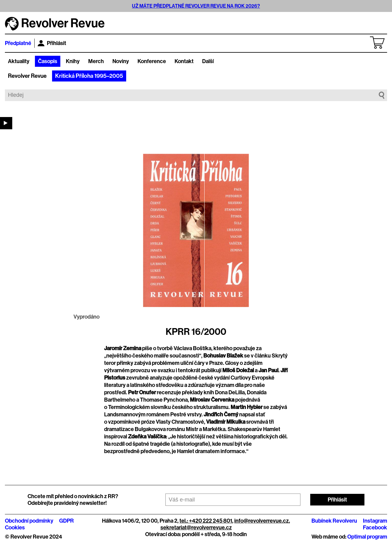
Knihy (73, 61)
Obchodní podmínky (29, 521)
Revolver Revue (27, 76)
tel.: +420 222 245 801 (206, 521)
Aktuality (19, 61)
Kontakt (184, 61)
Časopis (48, 61)
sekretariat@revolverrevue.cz (196, 528)
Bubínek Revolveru (334, 521)
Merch (96, 61)
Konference (152, 61)
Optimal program (367, 537)
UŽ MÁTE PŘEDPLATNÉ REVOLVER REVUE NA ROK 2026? (196, 6)
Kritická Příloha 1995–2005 (89, 76)
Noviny (121, 61)
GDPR (66, 521)
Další (208, 61)
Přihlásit (52, 43)
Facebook (375, 528)
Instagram (375, 521)
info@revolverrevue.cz (262, 521)
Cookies (15, 528)
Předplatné (18, 43)
